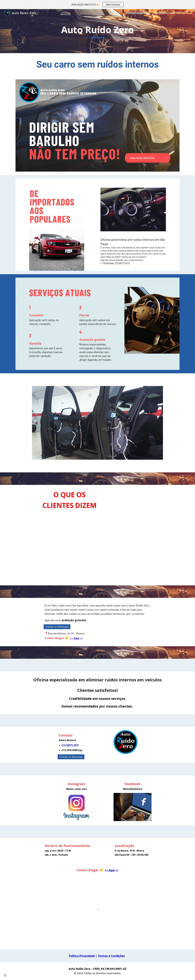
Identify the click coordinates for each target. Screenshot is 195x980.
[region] (97, 5)
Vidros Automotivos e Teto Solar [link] (169, 13)
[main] (97, 31)
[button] (192, 13)
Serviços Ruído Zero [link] (138, 13)
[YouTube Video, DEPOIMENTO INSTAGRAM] (154, 535)
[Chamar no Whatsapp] (57, 627)
